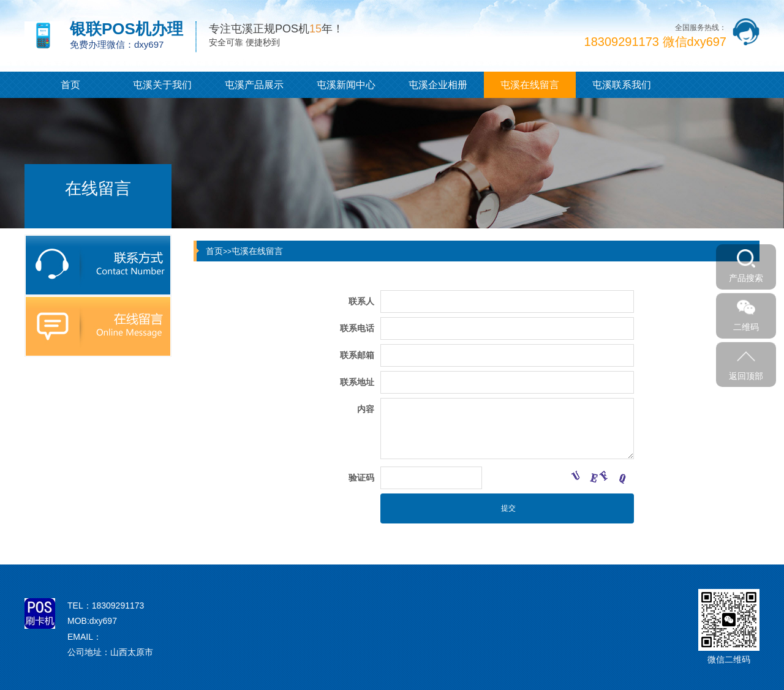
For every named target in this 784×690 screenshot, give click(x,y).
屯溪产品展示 (254, 85)
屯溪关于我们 (162, 85)
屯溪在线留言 (530, 85)
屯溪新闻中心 (346, 85)
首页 (70, 85)
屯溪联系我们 (622, 85)
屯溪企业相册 (438, 85)
